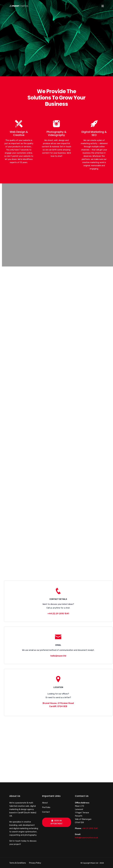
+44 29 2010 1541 (90, 828)
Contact (46, 812)
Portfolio (46, 807)
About (45, 803)
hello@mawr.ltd (58, 656)
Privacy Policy (35, 863)
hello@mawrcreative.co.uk (86, 838)
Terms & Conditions (18, 863)
